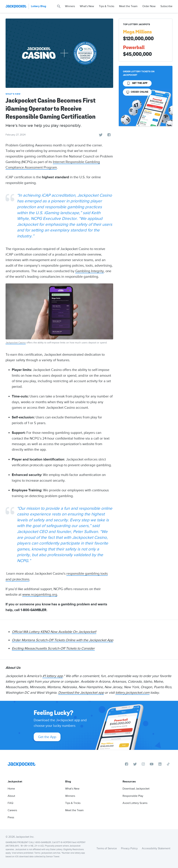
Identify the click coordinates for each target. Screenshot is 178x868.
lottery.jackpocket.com (132, 692)
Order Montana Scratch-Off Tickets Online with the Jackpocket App (62, 640)
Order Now (149, 6)
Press (11, 817)
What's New (87, 6)
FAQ (10, 803)
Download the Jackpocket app (81, 692)
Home (11, 789)
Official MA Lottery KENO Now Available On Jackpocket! (54, 632)
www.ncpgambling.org (40, 594)
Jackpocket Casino (16, 343)
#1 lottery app (53, 676)
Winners (70, 6)
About (11, 796)
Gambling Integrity (90, 271)
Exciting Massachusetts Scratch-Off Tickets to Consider (53, 648)
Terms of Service (107, 848)
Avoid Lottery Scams (135, 803)
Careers (12, 810)
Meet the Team (128, 6)
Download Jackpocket (136, 789)
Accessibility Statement (156, 848)
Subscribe (166, 6)
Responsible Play (133, 796)
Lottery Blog (39, 6)
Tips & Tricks (107, 6)
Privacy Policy (129, 848)
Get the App (47, 737)
